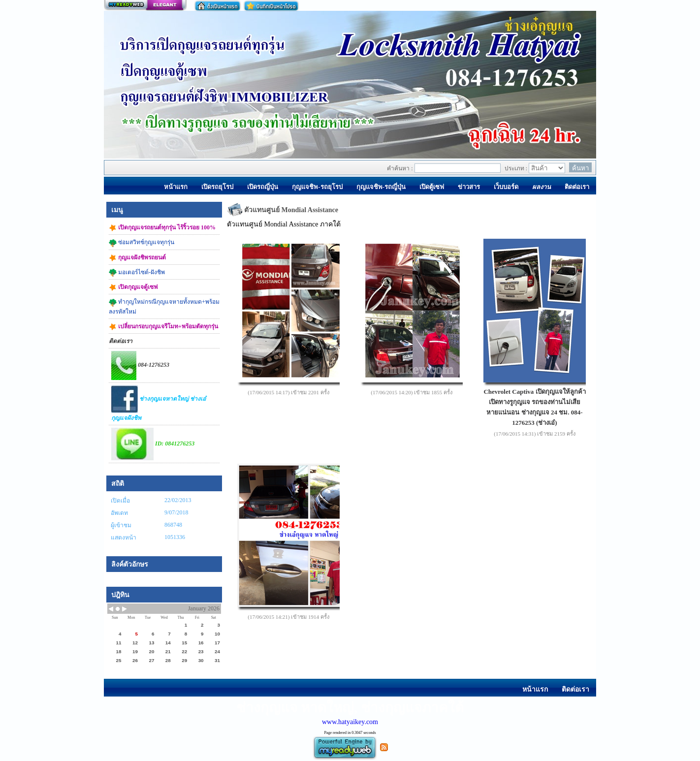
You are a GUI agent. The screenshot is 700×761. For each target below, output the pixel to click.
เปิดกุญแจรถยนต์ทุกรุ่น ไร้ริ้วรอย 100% (162, 228)
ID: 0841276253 (153, 444)
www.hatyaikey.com (350, 722)
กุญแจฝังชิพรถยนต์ (137, 258)
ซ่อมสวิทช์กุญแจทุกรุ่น (142, 243)
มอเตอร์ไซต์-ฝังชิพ (137, 273)
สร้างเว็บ (145, 5)
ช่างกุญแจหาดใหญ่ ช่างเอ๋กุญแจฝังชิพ (159, 403)
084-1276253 (140, 365)
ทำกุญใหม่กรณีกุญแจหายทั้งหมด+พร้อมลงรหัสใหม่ (164, 306)
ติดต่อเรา (121, 341)
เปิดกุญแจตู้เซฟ (133, 287)
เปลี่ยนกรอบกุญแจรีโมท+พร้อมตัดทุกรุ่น (163, 327)
